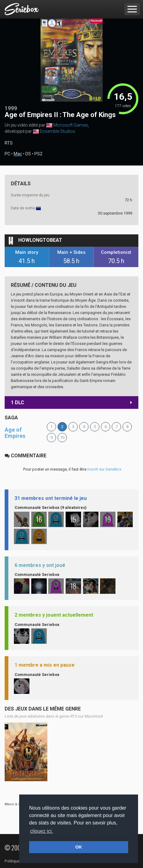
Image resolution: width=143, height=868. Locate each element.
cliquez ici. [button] (41, 831)
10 (62, 437)
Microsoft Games (71, 125)
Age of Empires (15, 433)
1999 (11, 108)
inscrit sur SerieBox (104, 469)
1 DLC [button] (71, 403)
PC (7, 154)
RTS (9, 143)
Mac (18, 154)
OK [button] (79, 847)
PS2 (38, 154)
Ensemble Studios (58, 131)
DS (28, 154)
